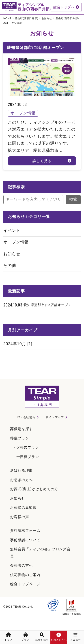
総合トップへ (66, 7)
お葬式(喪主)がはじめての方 (34, 489)
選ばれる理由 (21, 470)
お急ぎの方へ (21, 480)
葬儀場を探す (21, 429)
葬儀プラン (19, 438)
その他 (10, 266)
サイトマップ (55, 417)
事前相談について (25, 540)
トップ (9, 637)
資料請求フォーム (25, 531)
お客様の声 (19, 517)
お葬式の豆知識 (23, 508)
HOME (8, 18)
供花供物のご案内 (25, 575)
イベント (12, 230)
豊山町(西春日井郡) (27, 18)
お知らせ (47, 18)
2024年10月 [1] (18, 344)
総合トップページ (25, 584)
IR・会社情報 (26, 417)
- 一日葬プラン (26, 457)
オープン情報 (16, 242)
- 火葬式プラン (26, 447)
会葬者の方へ (21, 565)
